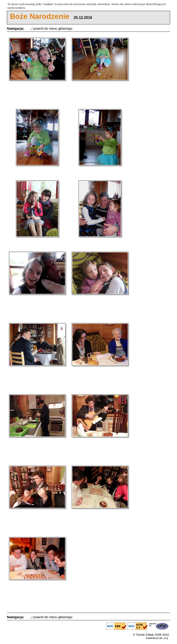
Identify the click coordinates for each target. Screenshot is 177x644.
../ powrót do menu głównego (51, 29)
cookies (48, 4)
